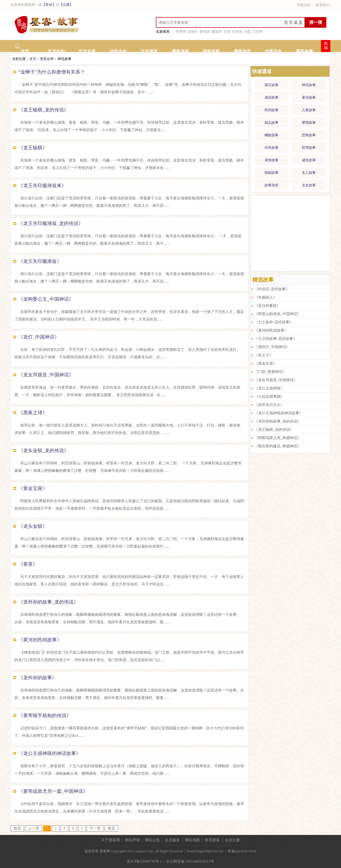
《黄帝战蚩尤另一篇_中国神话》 (53, 791)
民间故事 (271, 110)
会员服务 (172, 840)
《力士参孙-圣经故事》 (274, 322)
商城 (326, 46)
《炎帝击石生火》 (269, 405)
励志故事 (271, 122)
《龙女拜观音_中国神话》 (46, 375)
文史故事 (309, 185)
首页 (25, 51)
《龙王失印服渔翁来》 (42, 186)
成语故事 (271, 97)
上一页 (34, 828)
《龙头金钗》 (33, 526)
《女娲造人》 (266, 297)
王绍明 (258, 32)
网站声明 (132, 840)
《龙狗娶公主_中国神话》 (46, 299)
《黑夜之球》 (33, 413)
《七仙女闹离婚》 (269, 397)
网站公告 (152, 840)
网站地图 (192, 840)
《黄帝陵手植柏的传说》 (45, 716)
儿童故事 (309, 110)
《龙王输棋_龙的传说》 (44, 110)
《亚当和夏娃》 (267, 306)
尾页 (111, 828)
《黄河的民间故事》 (40, 640)
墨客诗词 (180, 51)
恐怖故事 (309, 135)
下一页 (95, 828)
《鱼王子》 (264, 355)
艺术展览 (149, 51)
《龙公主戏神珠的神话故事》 (50, 753)
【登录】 (49, 5)
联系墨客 (212, 840)
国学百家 (211, 51)
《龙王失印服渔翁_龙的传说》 (51, 223)
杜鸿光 (237, 32)
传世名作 (118, 51)
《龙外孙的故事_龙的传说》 (48, 602)
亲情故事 (271, 160)
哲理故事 (309, 148)
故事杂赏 (271, 185)
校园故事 (271, 173)
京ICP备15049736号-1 (144, 861)
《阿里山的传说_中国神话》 (278, 314)
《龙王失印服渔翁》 (40, 261)
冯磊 (247, 32)
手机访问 (304, 5)
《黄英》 (28, 564)
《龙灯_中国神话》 (39, 337)
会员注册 (232, 840)
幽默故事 (271, 135)
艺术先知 (56, 51)
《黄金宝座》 (33, 488)
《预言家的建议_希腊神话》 (278, 446)
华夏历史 (273, 51)
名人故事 (309, 173)
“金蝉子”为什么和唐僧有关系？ (52, 72)
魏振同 (217, 32)
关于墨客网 (111, 840)
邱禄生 (193, 32)
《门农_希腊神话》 (270, 372)
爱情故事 (309, 122)
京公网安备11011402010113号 (190, 861)
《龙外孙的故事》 (38, 678)
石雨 (227, 32)
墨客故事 (305, 51)
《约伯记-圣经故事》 (272, 289)
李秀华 (181, 32)
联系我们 (322, 5)
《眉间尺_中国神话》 (272, 347)
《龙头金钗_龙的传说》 (44, 451)
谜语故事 (309, 160)
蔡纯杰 (205, 32)
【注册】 (66, 5)
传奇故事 (271, 148)
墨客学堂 (242, 51)
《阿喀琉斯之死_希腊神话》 (278, 438)
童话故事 (309, 97)
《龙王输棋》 (33, 148)
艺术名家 (87, 51)
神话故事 (309, 85)
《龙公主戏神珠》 (269, 388)
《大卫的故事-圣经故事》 (276, 339)
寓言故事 (271, 85)
